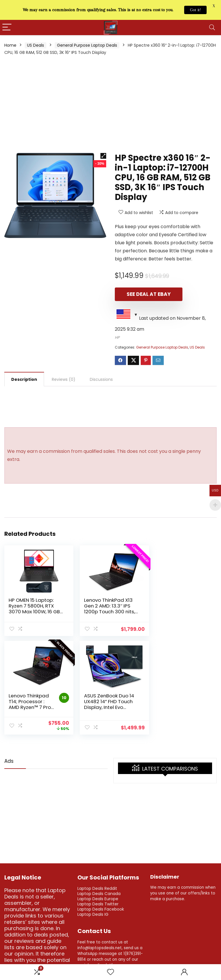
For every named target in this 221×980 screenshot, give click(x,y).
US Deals (36, 45)
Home (10, 45)
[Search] (212, 28)
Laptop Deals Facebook (101, 909)
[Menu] (7, 28)
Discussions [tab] (101, 379)
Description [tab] (24, 379)
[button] (103, 156)
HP (117, 337)
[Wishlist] (110, 972)
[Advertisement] (110, 104)
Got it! (195, 10)
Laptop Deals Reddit (97, 888)
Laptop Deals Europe (98, 898)
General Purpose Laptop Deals (87, 45)
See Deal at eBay (148, 294)
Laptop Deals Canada (99, 893)
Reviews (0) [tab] (64, 379)
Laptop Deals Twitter (98, 903)
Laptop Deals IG (93, 914)
